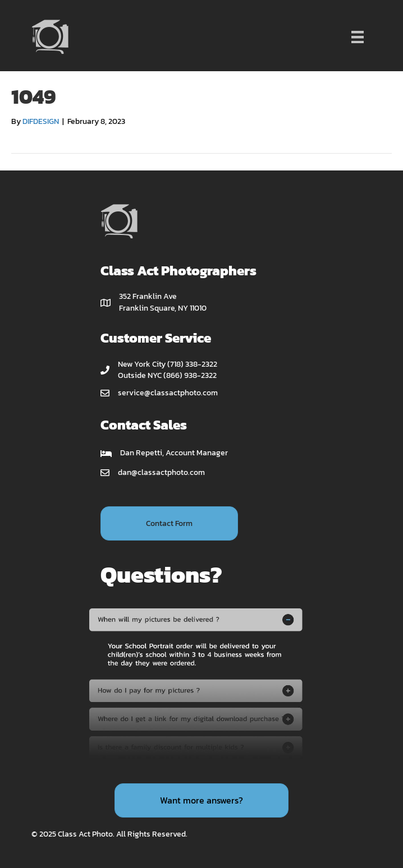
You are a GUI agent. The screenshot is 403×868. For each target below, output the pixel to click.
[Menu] (358, 37)
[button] (169, 523)
